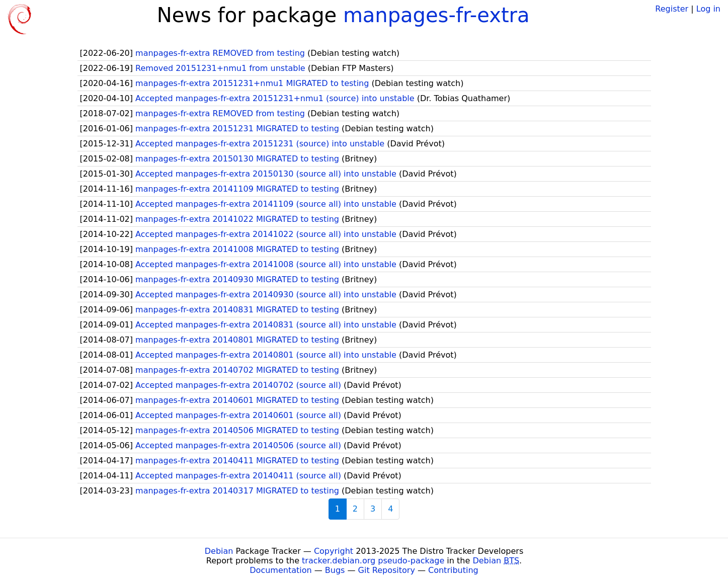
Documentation (280, 570)
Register (672, 9)
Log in (708, 9)
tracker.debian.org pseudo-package (373, 561)
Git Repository (387, 570)
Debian (219, 551)
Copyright (334, 551)
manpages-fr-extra (436, 15)
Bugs (335, 570)
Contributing (453, 570)
